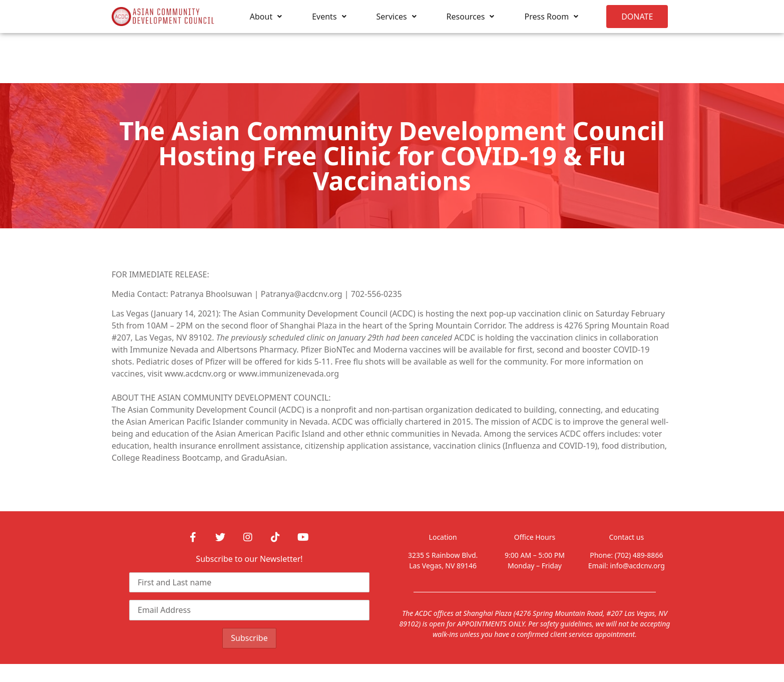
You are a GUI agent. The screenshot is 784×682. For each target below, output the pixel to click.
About (266, 17)
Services (397, 17)
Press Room (551, 17)
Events (329, 17)
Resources (471, 17)
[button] (637, 17)
